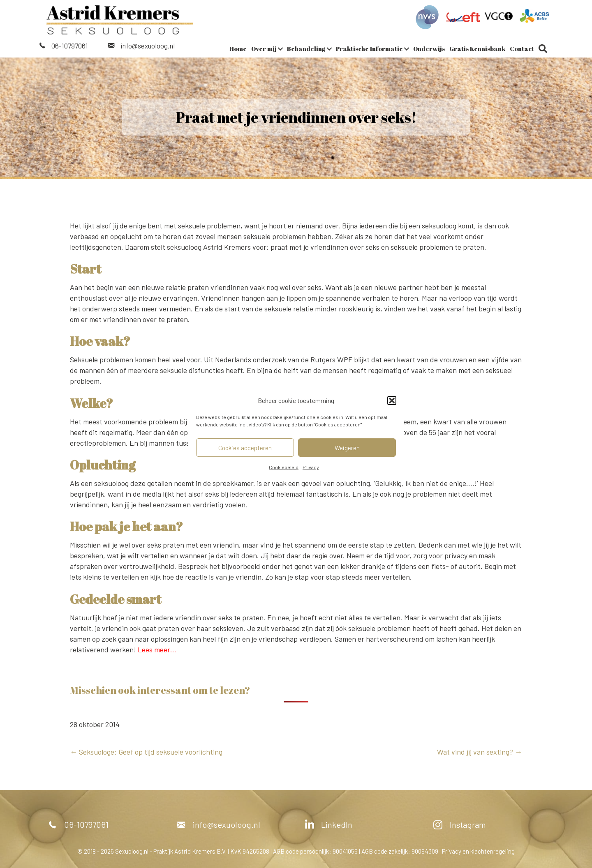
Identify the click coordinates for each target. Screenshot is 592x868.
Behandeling (306, 48)
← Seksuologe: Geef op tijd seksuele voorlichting (146, 752)
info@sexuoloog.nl (148, 46)
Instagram (468, 824)
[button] (392, 401)
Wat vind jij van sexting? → (480, 752)
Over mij (264, 48)
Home (238, 48)
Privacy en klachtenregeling (478, 851)
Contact (522, 48)
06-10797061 (70, 46)
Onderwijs (429, 48)
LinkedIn (337, 824)
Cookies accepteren (245, 448)
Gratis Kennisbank (477, 48)
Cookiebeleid (284, 467)
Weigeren (347, 448)
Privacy (311, 467)
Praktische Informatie (369, 48)
